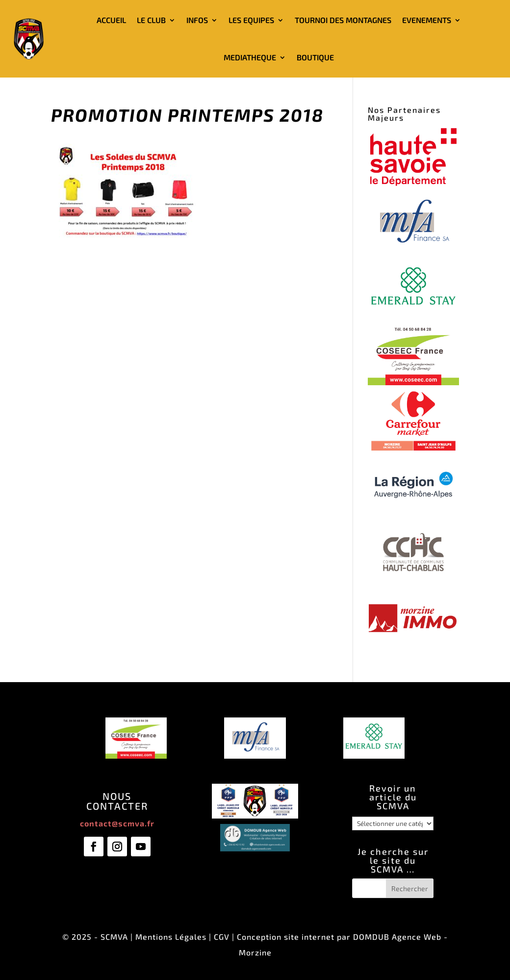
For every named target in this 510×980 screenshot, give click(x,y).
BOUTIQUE (315, 57)
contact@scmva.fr (117, 823)
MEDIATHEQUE (250, 57)
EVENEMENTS (427, 20)
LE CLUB (151, 20)
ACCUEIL (111, 20)
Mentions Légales (171, 937)
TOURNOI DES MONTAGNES (343, 20)
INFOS (197, 20)
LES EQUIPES (251, 20)
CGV (222, 937)
